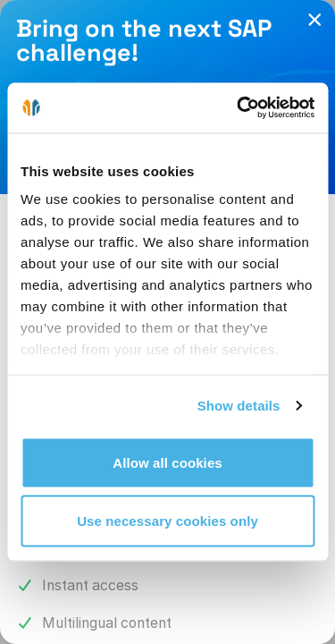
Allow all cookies (167, 462)
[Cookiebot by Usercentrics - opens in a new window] (239, 108)
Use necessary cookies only (167, 521)
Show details (239, 406)
